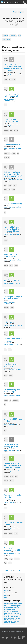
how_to (7, 591)
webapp (7, 606)
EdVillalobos (7, 304)
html (11, 130)
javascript (8, 611)
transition (17, 559)
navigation (7, 158)
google (6, 622)
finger (6, 563)
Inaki (17, 235)
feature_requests (9, 74)
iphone (11, 617)
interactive (16, 401)
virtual (10, 185)
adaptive (6, 130)
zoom (18, 611)
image (15, 617)
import (10, 350)
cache (12, 621)
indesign (7, 615)
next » (20, 570)
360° (5, 185)
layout (6, 618)
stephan (18, 260)
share (14, 622)
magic (13, 189)
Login (15, 12)
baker (12, 477)
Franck (18, 395)
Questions (5, 36)
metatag (12, 481)
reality (15, 185)
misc (6, 597)
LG (17, 425)
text (11, 610)
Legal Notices (10, 631)
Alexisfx (18, 207)
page (5, 533)
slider (14, 610)
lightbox (14, 613)
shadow (10, 533)
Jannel (18, 74)
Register (21, 12)
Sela (17, 502)
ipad (16, 477)
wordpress (11, 620)
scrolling (10, 622)
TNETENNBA (7, 101)
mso (5, 430)
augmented (7, 189)
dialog (6, 375)
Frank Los (19, 370)
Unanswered (13, 36)
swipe (14, 615)
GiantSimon (19, 180)
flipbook (7, 616)
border (16, 533)
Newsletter (4, 631)
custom (6, 481)
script (6, 105)
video (20, 604)
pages (6, 620)
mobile (13, 611)
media (16, 266)
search (6, 79)
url (10, 401)
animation (8, 604)
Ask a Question (6, 39)
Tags (19, 36)
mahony (18, 528)
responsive (14, 618)
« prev (7, 570)
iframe (7, 613)
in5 (9, 581)
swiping (6, 559)
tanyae (18, 283)
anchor (12, 308)
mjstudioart (19, 325)
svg (18, 154)
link (5, 405)
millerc (18, 344)
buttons (6, 266)
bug (9, 618)
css (10, 613)
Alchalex (18, 125)
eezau (18, 450)
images (19, 613)
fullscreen (16, 621)
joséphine (19, 148)
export (16, 130)
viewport (6, 477)
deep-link (6, 308)
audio (5, 508)
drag (10, 563)
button (6, 240)
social (11, 266)
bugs (6, 595)
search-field (12, 79)
